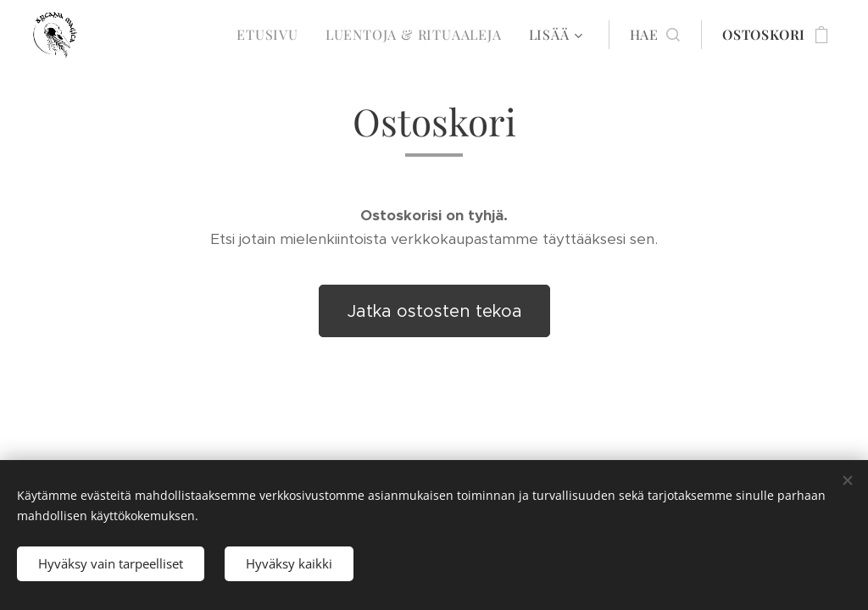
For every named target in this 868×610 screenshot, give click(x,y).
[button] (655, 35)
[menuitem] (272, 35)
